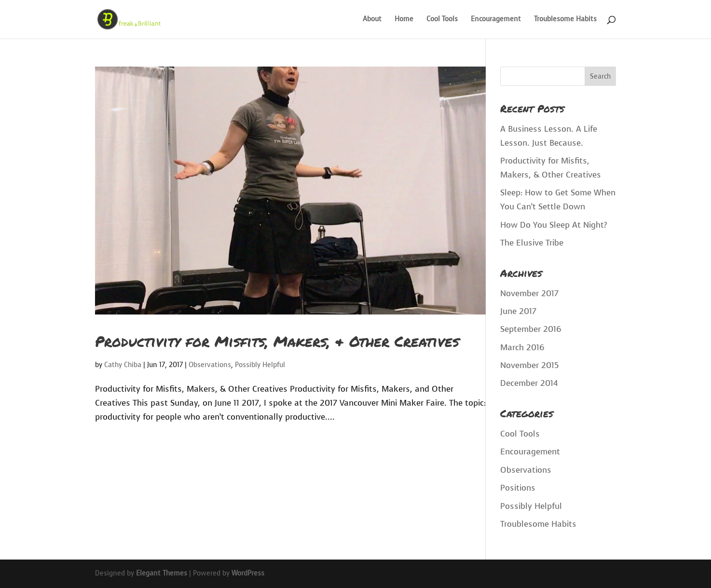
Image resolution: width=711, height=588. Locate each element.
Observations (210, 365)
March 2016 (522, 348)
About (372, 20)
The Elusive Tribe (532, 243)
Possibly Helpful (260, 365)
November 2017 (529, 294)
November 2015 (530, 365)
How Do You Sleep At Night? (554, 225)
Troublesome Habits (565, 20)
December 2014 (529, 383)
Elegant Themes (162, 573)
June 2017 (518, 311)
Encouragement (496, 20)
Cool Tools (442, 20)
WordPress (248, 573)
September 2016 (531, 329)
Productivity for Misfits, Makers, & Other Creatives (277, 341)
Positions (518, 488)
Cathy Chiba (123, 365)
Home (404, 20)
